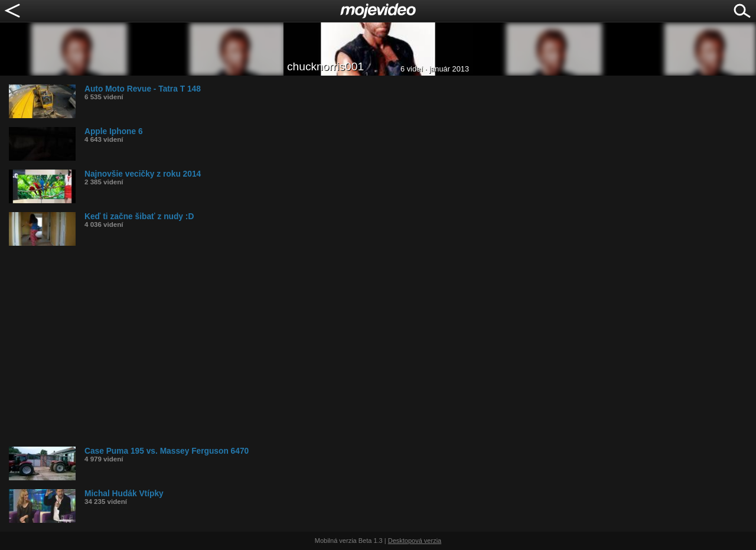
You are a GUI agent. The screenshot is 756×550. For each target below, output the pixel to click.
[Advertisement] (363, 346)
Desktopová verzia (415, 541)
